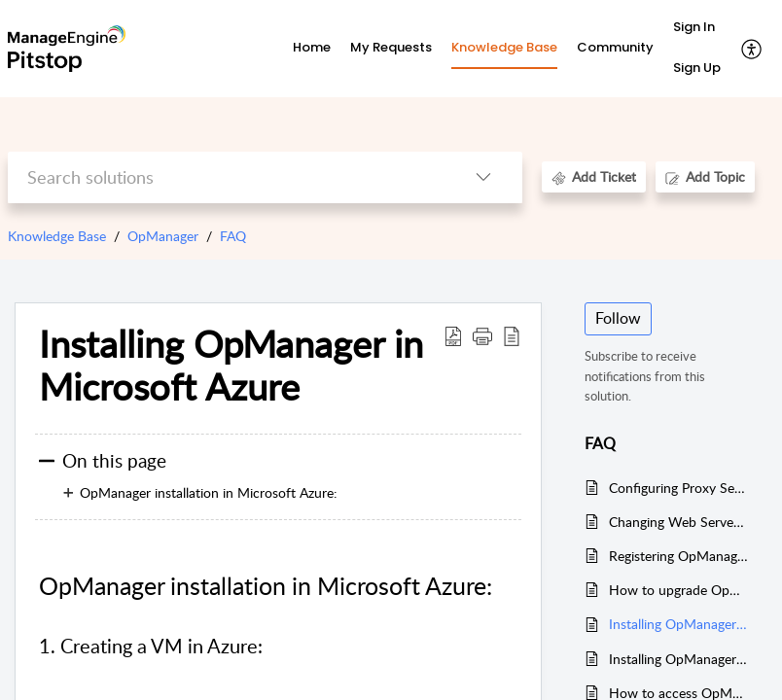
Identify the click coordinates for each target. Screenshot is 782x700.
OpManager (163, 236)
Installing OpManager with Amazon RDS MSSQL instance (678, 659)
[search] (226, 177)
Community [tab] (615, 47)
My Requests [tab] (391, 47)
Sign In (694, 27)
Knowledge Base (57, 236)
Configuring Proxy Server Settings (678, 488)
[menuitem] (697, 28)
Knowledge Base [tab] (504, 47)
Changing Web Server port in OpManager (678, 522)
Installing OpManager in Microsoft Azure (678, 624)
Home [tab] (312, 47)
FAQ (233, 236)
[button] (752, 49)
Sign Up (697, 68)
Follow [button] (618, 318)
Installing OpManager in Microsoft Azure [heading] (231, 366)
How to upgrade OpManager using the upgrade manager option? (678, 590)
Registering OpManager (678, 556)
